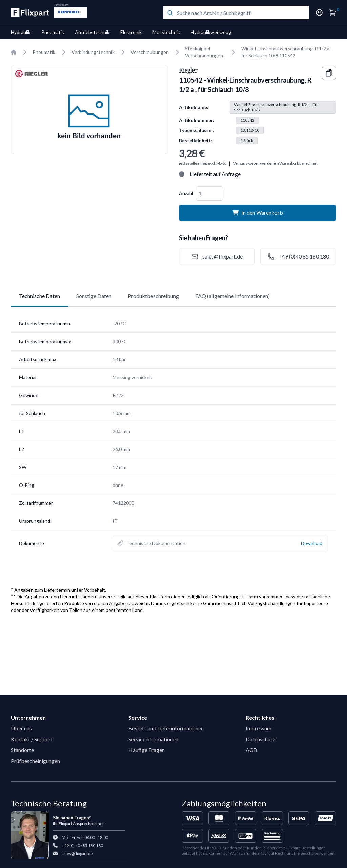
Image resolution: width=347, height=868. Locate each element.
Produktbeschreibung (153, 296)
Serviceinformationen (153, 739)
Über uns (21, 728)
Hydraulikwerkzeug (211, 32)
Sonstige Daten (94, 296)
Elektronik (131, 32)
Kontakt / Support (32, 739)
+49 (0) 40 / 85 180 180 (82, 845)
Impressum (259, 728)
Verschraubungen (150, 52)
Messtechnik (166, 32)
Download (312, 543)
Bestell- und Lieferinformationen (166, 728)
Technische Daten (39, 296)
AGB (251, 750)
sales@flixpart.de (77, 854)
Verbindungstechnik (93, 52)
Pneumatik (53, 32)
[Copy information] (329, 73)
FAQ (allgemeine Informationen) (232, 296)
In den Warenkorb (258, 213)
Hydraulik (21, 32)
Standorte (22, 750)
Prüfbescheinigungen (35, 761)
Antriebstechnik (92, 32)
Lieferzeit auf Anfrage (215, 174)
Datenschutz (260, 739)
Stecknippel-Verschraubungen (204, 52)
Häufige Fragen (147, 750)
